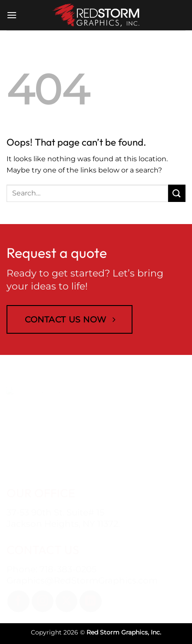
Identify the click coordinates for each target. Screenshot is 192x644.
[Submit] (177, 193)
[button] (12, 15)
